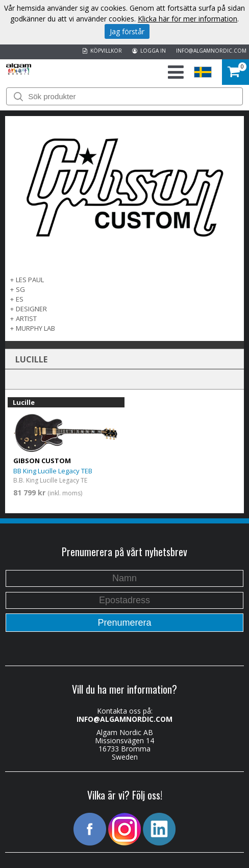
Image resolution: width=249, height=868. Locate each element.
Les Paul (30, 280)
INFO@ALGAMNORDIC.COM (211, 51)
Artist (26, 318)
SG (20, 289)
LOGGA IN (149, 51)
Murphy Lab (35, 328)
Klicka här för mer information (188, 19)
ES (20, 299)
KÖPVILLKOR (102, 51)
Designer (31, 309)
